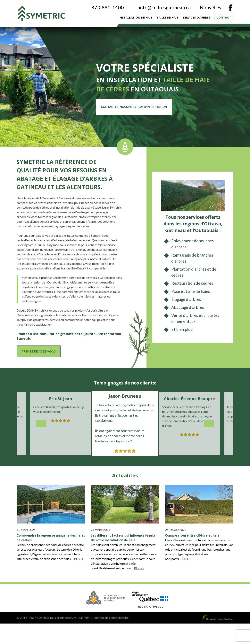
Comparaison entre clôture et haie (192, 535)
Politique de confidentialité (110, 618)
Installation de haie (135, 17)
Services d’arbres (196, 17)
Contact (224, 17)
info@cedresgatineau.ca (165, 7)
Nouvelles (210, 7)
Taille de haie (167, 17)
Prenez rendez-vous (39, 351)
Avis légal (84, 618)
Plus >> (79, 559)
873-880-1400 (108, 7)
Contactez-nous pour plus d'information (134, 107)
